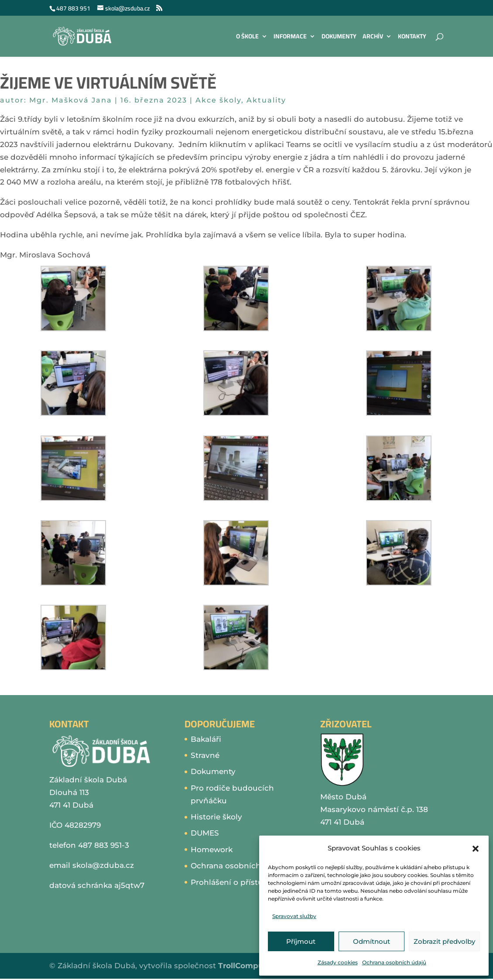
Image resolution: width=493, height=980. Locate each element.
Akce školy (218, 100)
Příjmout (301, 941)
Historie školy (216, 817)
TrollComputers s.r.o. (258, 966)
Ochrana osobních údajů (394, 962)
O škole (247, 38)
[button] (476, 849)
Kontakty (412, 38)
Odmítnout (371, 941)
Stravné (205, 755)
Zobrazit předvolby (444, 941)
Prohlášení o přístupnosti (239, 882)
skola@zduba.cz (103, 865)
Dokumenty (339, 38)
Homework (212, 850)
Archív (373, 38)
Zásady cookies (338, 962)
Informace (290, 38)
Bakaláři (206, 739)
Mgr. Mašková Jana (71, 100)
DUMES (205, 833)
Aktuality (266, 100)
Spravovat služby (294, 916)
